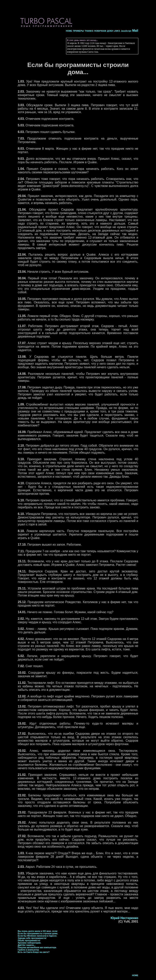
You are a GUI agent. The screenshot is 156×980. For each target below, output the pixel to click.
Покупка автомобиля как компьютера (37, 947)
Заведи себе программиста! (32, 938)
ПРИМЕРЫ (78, 31)
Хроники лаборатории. (30, 943)
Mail (135, 31)
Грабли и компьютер (28, 950)
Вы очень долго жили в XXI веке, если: (38, 931)
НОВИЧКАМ (100, 31)
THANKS (89, 31)
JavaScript (126, 31)
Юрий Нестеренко (124, 918)
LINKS (117, 31)
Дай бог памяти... (27, 945)
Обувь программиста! (29, 940)
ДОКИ (110, 31)
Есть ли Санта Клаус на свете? (34, 952)
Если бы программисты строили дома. (38, 933)
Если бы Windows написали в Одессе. (37, 936)
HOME (69, 31)
